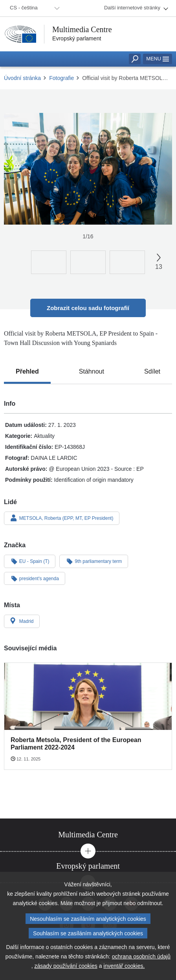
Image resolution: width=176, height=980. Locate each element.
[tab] (27, 372)
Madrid (22, 621)
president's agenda (35, 578)
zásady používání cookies (66, 968)
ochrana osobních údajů (141, 958)
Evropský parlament (77, 38)
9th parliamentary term (94, 561)
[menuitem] (33, 8)
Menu (158, 59)
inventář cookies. (124, 968)
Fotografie (61, 78)
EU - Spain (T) (30, 561)
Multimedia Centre (82, 29)
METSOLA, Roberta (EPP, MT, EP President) (62, 518)
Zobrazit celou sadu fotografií (88, 308)
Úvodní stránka (22, 78)
